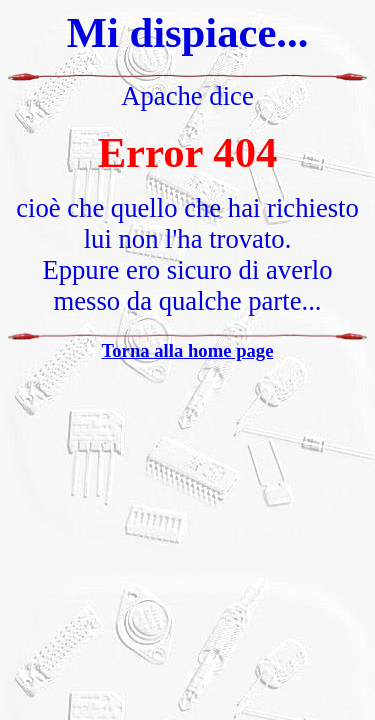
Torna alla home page (188, 350)
